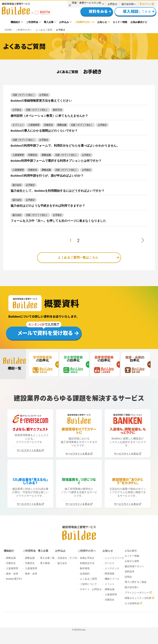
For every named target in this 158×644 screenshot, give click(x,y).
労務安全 (48, 125)
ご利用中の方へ (83, 22)
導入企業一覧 (47, 558)
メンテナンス (112, 568)
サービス (110, 563)
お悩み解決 (131, 551)
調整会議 (62, 125)
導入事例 (45, 563)
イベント (110, 584)
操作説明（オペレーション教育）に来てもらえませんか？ (49, 116)
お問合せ (113, 4)
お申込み (64, 22)
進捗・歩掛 (12, 574)
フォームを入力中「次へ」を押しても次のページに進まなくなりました (58, 221)
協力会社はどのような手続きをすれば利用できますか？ (48, 206)
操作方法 (57, 110)
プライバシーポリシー (137, 593)
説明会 (128, 577)
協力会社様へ (129, 4)
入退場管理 (34, 125)
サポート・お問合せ (91, 589)
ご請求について (88, 584)
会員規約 (85, 574)
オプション (18, 125)
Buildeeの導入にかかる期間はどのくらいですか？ (44, 131)
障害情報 (110, 574)
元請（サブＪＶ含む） (24, 95)
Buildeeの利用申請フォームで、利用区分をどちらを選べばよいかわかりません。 (65, 146)
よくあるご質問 (88, 579)
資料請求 (129, 572)
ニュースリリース (114, 558)
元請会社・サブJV (67, 558)
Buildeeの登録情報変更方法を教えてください (41, 101)
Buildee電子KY (14, 579)
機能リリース (112, 579)
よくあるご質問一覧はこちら (78, 257)
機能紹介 (15, 22)
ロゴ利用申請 (132, 603)
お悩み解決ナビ (139, 22)
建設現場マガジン (134, 566)
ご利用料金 (32, 22)
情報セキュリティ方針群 (138, 598)
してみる (133, 11)
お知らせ (102, 22)
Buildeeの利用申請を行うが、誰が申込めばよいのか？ (47, 176)
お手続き (44, 95)
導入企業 (49, 22)
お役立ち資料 (132, 561)
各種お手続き (87, 558)
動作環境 (85, 568)
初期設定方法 (87, 563)
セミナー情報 (120, 22)
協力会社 (17, 185)
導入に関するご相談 (136, 582)
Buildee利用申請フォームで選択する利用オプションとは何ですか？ (56, 161)
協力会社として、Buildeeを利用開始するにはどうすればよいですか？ (58, 191)
